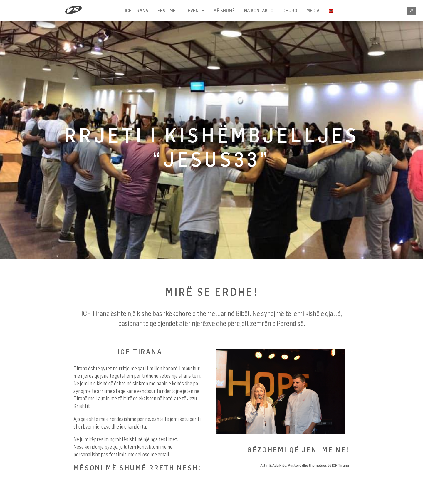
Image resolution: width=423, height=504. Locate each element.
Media (313, 11)
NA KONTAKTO (259, 11)
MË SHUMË (224, 11)
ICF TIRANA (137, 11)
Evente (196, 11)
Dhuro (290, 11)
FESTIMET (168, 11)
